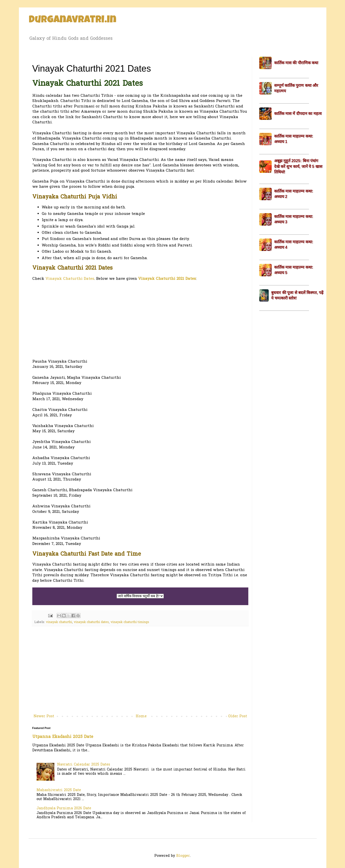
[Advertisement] (140, 320)
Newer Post (44, 716)
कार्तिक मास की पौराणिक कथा (296, 63)
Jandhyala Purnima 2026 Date (64, 808)
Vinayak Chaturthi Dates (70, 279)
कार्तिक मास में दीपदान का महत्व (298, 114)
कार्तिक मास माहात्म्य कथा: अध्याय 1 (294, 139)
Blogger (183, 856)
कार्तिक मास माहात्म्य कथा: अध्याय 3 (294, 219)
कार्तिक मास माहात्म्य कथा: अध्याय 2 (294, 194)
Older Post (238, 716)
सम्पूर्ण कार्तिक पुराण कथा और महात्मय (296, 88)
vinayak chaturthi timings (130, 622)
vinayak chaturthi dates (91, 622)
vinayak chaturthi (59, 622)
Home (141, 716)
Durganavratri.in (73, 20)
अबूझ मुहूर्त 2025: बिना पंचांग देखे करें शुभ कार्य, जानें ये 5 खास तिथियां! (298, 166)
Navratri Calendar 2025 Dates (84, 765)
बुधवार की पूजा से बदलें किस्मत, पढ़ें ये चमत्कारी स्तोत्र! (297, 295)
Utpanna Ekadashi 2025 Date (63, 737)
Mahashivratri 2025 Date (59, 790)
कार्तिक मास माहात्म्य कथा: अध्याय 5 (294, 270)
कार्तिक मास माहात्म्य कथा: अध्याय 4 (294, 245)
